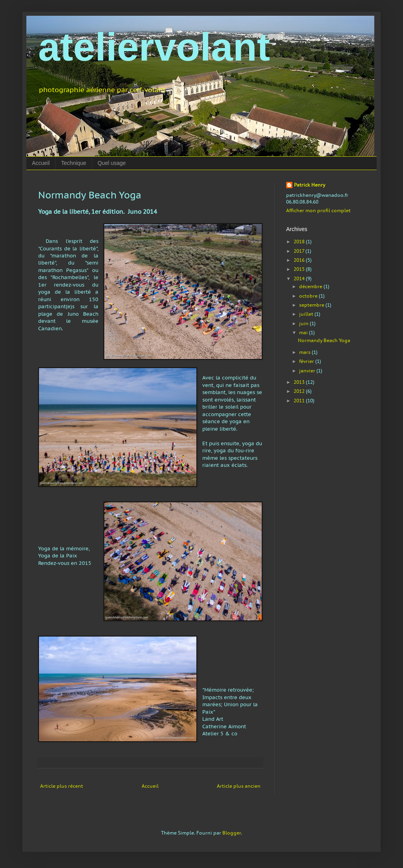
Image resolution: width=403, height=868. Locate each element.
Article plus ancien (239, 786)
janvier (308, 371)
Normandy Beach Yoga (324, 340)
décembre (311, 286)
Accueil (41, 163)
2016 (300, 260)
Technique (74, 163)
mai (304, 332)
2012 (300, 391)
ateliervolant (154, 47)
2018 (300, 242)
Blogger (232, 833)
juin (304, 323)
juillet (307, 314)
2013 (300, 382)
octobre (309, 296)
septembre (312, 305)
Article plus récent (62, 786)
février (307, 361)
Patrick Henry (310, 185)
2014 (300, 279)
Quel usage (112, 163)
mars (305, 352)
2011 (300, 401)
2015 (300, 269)
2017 (299, 251)
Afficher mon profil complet (318, 210)
